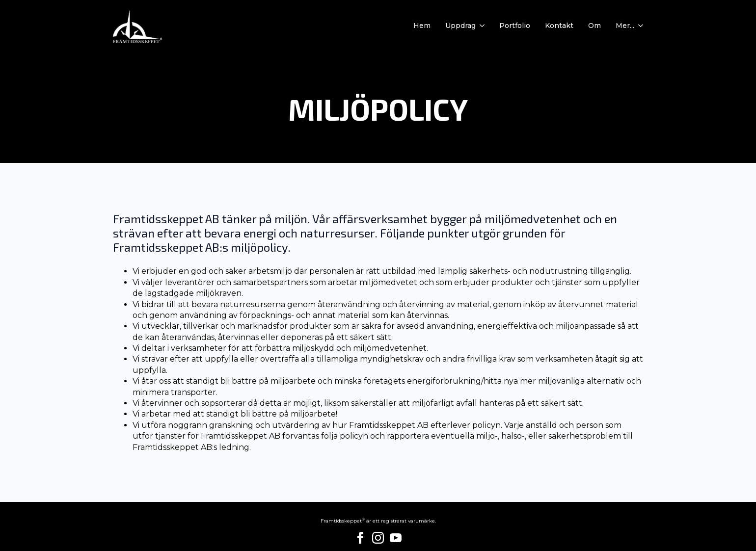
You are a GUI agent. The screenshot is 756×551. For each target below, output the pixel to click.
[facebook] (360, 538)
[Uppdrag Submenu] (480, 26)
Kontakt (559, 26)
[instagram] (378, 538)
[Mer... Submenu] (639, 26)
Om (594, 26)
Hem (422, 26)
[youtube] (396, 538)
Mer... (625, 26)
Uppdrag (460, 26)
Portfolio (515, 26)
